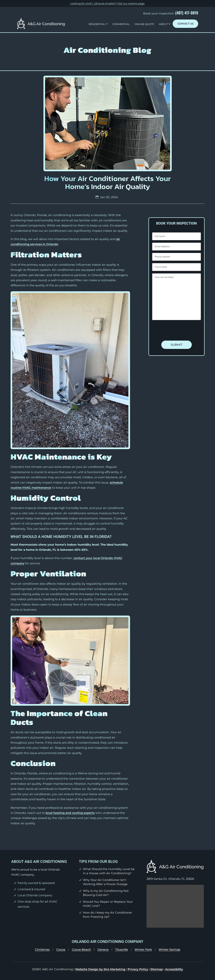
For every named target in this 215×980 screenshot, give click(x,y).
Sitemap (157, 969)
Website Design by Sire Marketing (100, 969)
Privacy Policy (138, 969)
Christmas (42, 950)
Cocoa (61, 950)
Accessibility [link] (174, 969)
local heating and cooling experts (70, 813)
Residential (97, 24)
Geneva (103, 950)
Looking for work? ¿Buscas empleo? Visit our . (108, 3)
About (163, 24)
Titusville (122, 950)
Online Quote (144, 24)
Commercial (121, 24)
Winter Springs (169, 950)
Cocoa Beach (81, 950)
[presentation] (177, 330)
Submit (176, 345)
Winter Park (143, 950)
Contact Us (185, 24)
